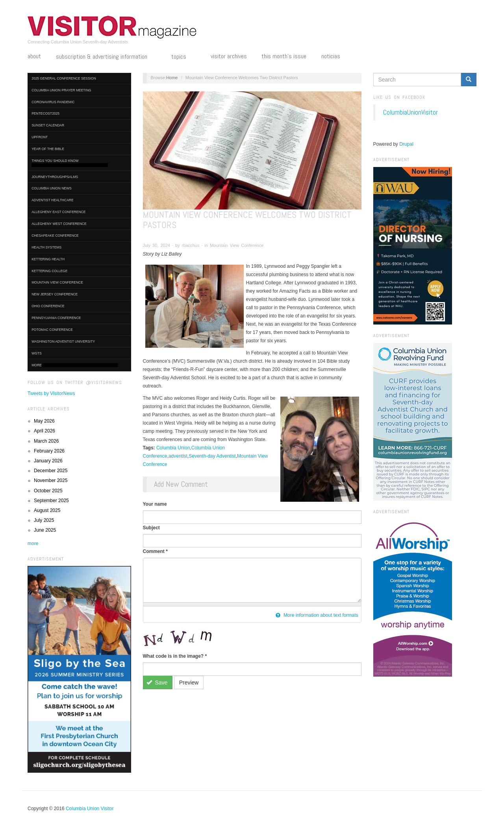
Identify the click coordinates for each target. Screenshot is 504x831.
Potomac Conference (52, 330)
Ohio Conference (48, 306)
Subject (151, 528)
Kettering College (49, 271)
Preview (189, 683)
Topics (183, 57)
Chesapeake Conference (55, 236)
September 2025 (51, 501)
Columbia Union (173, 448)
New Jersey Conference (55, 294)
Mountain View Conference (57, 282)
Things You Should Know (70, 163)
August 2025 (47, 510)
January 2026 (48, 461)
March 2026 (46, 441)
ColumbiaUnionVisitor (410, 112)
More (75, 365)
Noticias (331, 56)
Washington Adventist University (63, 341)
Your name (155, 504)
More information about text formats (317, 615)
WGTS (37, 353)
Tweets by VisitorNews (51, 393)
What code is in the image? (175, 656)
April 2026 (44, 431)
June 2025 (45, 530)
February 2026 (49, 451)
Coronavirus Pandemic (53, 102)
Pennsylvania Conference (56, 318)
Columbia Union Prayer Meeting (61, 90)
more (33, 543)
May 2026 (44, 421)
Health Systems (46, 247)
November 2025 (51, 480)
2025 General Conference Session (64, 78)
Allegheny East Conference (58, 212)
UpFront (40, 137)
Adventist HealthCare (52, 200)
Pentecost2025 (45, 113)
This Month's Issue (284, 56)
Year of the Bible (48, 149)
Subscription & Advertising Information (106, 57)
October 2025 (48, 491)
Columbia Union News (52, 188)
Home (172, 78)
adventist (178, 456)
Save (157, 683)
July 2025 (44, 520)
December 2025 (51, 471)
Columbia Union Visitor (90, 809)
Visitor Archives (229, 56)
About (34, 56)
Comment (155, 551)
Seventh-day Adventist (212, 456)
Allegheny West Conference (59, 224)
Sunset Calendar (48, 125)
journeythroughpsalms (55, 177)
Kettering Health (48, 259)
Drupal (406, 144)
